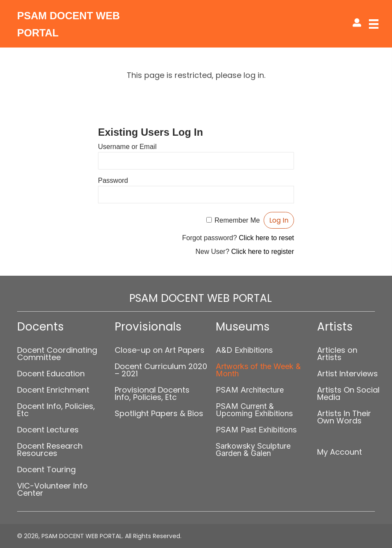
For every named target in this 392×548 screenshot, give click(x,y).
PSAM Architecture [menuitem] (250, 390)
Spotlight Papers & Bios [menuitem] (159, 413)
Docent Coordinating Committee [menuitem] (57, 354)
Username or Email (127, 147)
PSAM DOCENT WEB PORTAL (200, 298)
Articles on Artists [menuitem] (337, 354)
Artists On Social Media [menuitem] (348, 393)
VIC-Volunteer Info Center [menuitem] (52, 489)
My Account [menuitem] (340, 452)
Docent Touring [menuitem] (46, 469)
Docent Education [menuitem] (51, 374)
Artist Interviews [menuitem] (347, 374)
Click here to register (263, 252)
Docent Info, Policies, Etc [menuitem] (56, 410)
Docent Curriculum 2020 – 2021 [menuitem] (161, 370)
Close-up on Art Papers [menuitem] (160, 350)
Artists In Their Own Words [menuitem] (344, 417)
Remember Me (237, 220)
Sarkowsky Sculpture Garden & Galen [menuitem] (253, 450)
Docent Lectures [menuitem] (48, 430)
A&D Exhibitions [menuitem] (244, 350)
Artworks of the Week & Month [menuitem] (258, 370)
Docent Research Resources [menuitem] (50, 450)
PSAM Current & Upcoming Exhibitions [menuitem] (254, 410)
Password (113, 180)
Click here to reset (266, 238)
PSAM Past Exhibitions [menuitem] (256, 430)
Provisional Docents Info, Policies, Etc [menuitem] (152, 393)
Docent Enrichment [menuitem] (53, 390)
